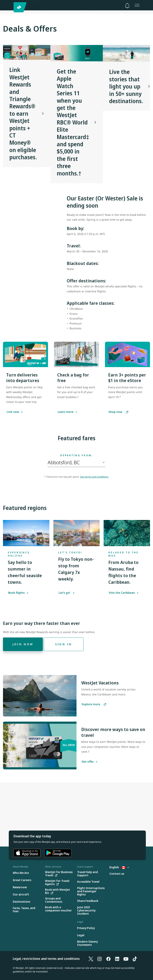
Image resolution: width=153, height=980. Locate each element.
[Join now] (23, 644)
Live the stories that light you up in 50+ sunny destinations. (126, 86)
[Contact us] (117, 874)
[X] (91, 959)
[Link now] (13, 412)
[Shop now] (118, 412)
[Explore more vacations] (94, 704)
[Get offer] (88, 762)
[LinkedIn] (117, 959)
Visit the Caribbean (124, 593)
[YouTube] (126, 959)
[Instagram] (100, 959)
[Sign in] (64, 644)
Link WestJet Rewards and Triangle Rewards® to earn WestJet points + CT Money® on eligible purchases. (23, 113)
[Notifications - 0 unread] (127, 6)
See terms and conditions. (94, 477)
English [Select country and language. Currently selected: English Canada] (119, 867)
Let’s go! (67, 593)
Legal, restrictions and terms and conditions (46, 959)
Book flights (18, 593)
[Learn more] (66, 412)
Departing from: (76, 455)
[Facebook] (108, 959)
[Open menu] (137, 5)
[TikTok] (135, 959)
